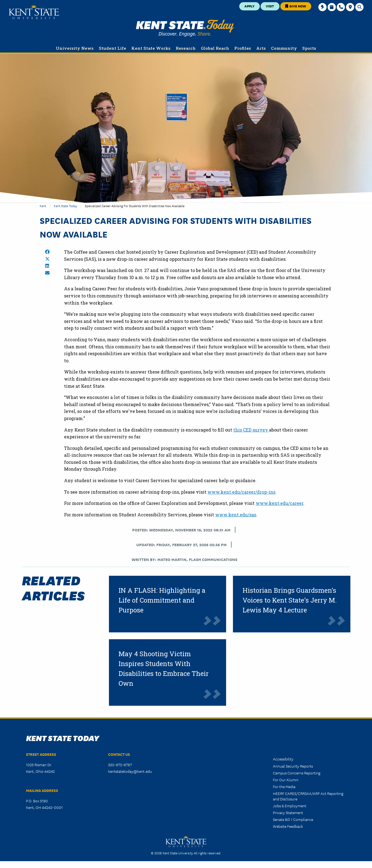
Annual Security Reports (293, 766)
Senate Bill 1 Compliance (293, 819)
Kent (43, 206)
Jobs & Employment (290, 806)
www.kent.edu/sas (236, 515)
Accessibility (283, 759)
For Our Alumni (286, 780)
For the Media (284, 786)
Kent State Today (185, 28)
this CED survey (251, 430)
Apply (250, 6)
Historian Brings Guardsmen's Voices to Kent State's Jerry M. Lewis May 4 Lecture (290, 600)
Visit (270, 6)
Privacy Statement (288, 812)
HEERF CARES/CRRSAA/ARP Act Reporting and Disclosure (308, 796)
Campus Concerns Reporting (297, 773)
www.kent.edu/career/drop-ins (241, 492)
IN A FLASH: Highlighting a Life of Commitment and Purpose (162, 600)
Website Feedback (288, 826)
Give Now (296, 6)
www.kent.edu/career (279, 503)
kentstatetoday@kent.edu (130, 771)
